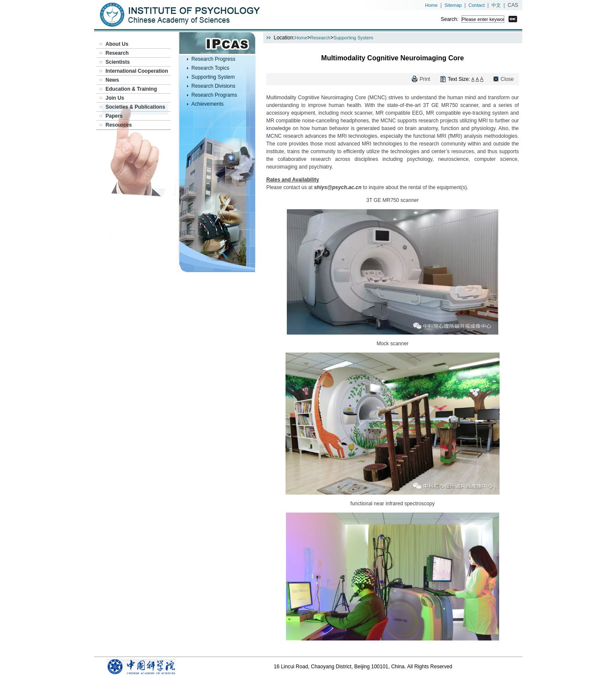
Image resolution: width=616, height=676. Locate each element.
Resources (119, 125)
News (112, 80)
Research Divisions (213, 86)
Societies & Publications (135, 107)
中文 (496, 5)
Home (431, 5)
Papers (114, 116)
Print (425, 79)
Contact (476, 5)
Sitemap (453, 5)
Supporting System (213, 77)
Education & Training (131, 89)
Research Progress (213, 59)
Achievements (207, 104)
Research (117, 53)
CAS (513, 5)
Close (507, 79)
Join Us (115, 98)
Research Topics (210, 68)
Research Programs (214, 95)
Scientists (118, 62)
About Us (117, 44)
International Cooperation (137, 71)
